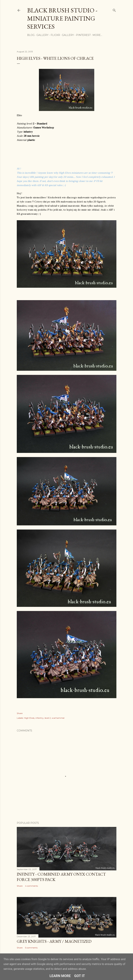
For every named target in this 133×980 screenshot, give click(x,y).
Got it (80, 976)
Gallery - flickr (48, 35)
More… (97, 35)
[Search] (114, 10)
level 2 (48, 718)
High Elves (29, 718)
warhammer (58, 718)
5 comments (31, 948)
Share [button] (20, 713)
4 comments (31, 886)
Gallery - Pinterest (76, 35)
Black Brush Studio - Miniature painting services (62, 18)
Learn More (60, 976)
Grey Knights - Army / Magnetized (54, 941)
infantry (40, 718)
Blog (31, 35)
